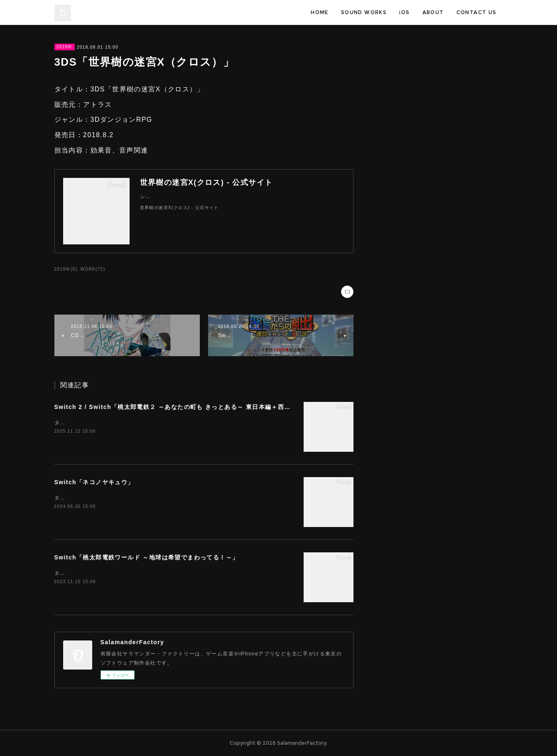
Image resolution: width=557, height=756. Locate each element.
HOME (320, 12)
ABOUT (433, 12)
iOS (404, 12)
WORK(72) (93, 269)
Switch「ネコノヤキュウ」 (94, 482)
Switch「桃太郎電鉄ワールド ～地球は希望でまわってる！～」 (147, 557)
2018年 (65, 47)
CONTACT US (477, 12)
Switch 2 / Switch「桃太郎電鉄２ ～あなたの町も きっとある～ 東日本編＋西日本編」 (182, 407)
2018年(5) (66, 269)
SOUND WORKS (364, 12)
